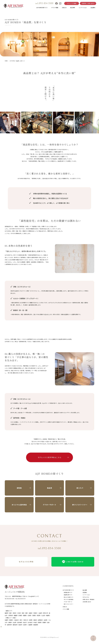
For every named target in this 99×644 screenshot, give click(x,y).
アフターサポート (68, 602)
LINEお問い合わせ (87, 602)
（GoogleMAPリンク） (33, 596)
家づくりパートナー (69, 604)
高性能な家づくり (68, 592)
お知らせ (64, 8)
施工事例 (73, 8)
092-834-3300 (11, 599)
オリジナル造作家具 (69, 599)
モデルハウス (86, 597)
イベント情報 (55, 8)
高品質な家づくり (68, 595)
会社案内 (93, 8)
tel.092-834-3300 (44, 3)
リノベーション (83, 8)
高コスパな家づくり (69, 597)
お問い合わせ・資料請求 (88, 599)
